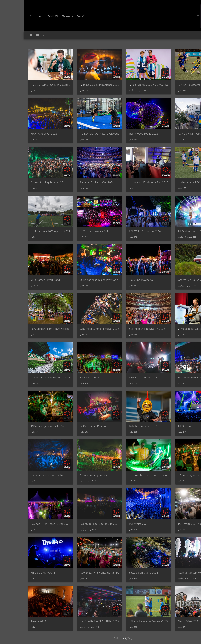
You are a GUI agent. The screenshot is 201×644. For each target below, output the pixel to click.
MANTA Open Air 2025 (20, 134)
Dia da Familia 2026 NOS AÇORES (125, 85)
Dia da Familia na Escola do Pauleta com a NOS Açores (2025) (157, 182)
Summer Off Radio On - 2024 (73, 182)
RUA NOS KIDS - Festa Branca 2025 (173, 134)
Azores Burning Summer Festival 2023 (73, 329)
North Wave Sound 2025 (120, 134)
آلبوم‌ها (58, 16)
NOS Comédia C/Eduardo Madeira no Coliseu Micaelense (161, 329)
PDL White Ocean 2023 (168, 378)
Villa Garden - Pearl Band (22, 280)
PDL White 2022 (115, 524)
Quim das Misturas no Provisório (75, 280)
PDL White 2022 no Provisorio (172, 524)
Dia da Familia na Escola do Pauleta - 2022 (120, 621)
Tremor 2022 (15, 621)
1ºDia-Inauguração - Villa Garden (26, 426)
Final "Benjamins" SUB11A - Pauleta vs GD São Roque (163, 85)
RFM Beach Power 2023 (119, 378)
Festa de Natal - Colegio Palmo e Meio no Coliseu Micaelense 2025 (56, 85)
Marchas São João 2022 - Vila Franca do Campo (68, 573)
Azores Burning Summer (71, 475)
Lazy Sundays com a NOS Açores (26, 329)
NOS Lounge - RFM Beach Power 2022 (24, 524)
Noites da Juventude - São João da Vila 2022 (70, 524)
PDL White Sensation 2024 (121, 231)
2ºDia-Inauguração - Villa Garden (174, 475)
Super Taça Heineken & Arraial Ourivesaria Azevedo (65, 134)
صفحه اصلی (195, 35)
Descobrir (30, 16)
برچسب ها (44, 16)
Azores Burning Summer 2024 (25, 182)
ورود (18, 16)
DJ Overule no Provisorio (71, 426)
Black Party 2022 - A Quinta (23, 475)
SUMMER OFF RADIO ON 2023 (124, 329)
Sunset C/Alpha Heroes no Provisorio (123, 475)
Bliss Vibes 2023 (66, 378)
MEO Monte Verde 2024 (169, 231)
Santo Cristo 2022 (165, 621)
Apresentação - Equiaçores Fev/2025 (123, 182)
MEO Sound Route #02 (168, 426)
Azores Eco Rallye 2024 (168, 280)
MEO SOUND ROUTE (19, 573)
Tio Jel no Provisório (117, 280)
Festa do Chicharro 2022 (120, 573)
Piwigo (93, 638)
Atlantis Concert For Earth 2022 (173, 573)
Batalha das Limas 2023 (120, 426)
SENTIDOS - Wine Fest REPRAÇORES (25, 85)
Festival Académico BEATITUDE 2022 (74, 621)
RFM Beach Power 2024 (70, 231)
